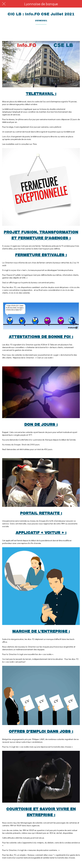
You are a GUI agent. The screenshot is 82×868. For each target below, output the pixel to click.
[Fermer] (4, 4)
